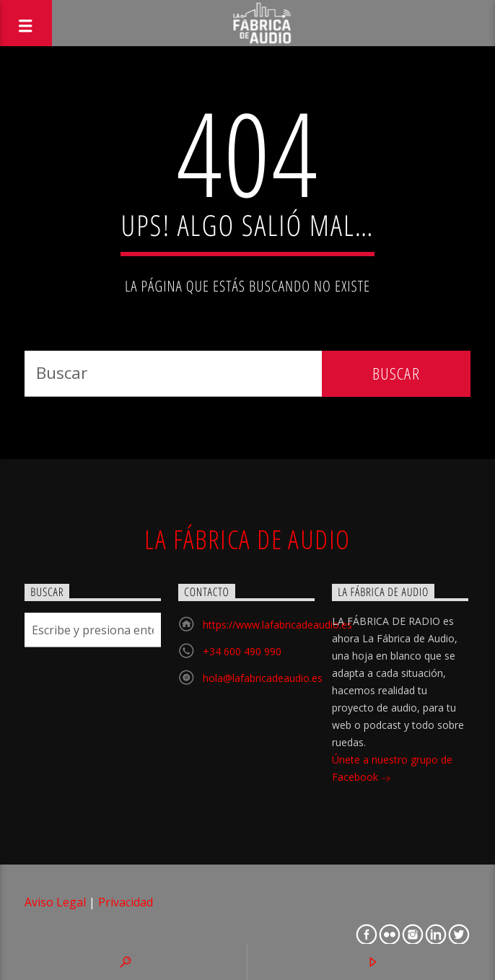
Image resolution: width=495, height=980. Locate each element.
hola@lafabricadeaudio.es (263, 678)
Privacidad (126, 902)
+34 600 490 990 (242, 651)
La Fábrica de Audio (247, 539)
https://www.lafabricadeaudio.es (277, 625)
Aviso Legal (55, 902)
